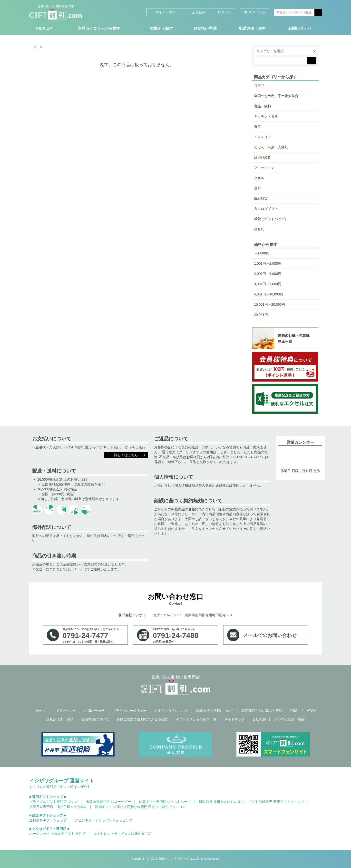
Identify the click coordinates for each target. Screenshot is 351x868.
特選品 (259, 86)
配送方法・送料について (215, 711)
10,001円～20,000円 (270, 304)
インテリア (263, 137)
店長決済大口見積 (60, 719)
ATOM (312, 711)
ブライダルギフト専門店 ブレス (54, 802)
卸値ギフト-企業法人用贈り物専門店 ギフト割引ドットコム (141, 807)
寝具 (257, 188)
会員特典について (95, 719)
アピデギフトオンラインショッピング (104, 820)
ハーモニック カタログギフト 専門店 (58, 834)
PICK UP (44, 28)
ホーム (38, 47)
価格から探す (161, 28)
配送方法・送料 (252, 28)
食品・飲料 (263, 106)
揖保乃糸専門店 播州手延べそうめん (58, 807)
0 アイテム (255, 12)
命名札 (259, 229)
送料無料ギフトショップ (48, 820)
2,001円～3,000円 (268, 274)
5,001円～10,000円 (269, 294)
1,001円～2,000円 (268, 263)
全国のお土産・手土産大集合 (276, 96)
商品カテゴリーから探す (99, 28)
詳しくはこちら (126, 455)
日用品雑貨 (263, 157)
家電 (257, 127)
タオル (259, 178)
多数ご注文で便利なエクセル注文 (142, 719)
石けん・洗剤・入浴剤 (271, 147)
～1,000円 (262, 253)
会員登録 (196, 12)
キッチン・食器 (266, 116)
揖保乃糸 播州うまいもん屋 (220, 802)
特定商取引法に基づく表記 (262, 711)
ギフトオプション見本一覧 (196, 719)
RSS (294, 711)
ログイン (222, 12)
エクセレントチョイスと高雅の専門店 (123, 834)
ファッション (264, 168)
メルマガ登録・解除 (289, 719)
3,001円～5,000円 (268, 284)
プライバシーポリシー (129, 711)
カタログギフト (266, 209)
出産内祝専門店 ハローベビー (108, 802)
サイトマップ (234, 719)
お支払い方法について (171, 711)
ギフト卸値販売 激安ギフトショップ (276, 802)
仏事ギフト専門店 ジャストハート (165, 802)
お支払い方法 (205, 28)
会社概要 (259, 719)
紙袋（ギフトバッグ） (271, 219)
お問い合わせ (300, 28)
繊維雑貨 (261, 198)
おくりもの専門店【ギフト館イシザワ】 (60, 787)
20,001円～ (263, 315)
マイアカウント (165, 12)
